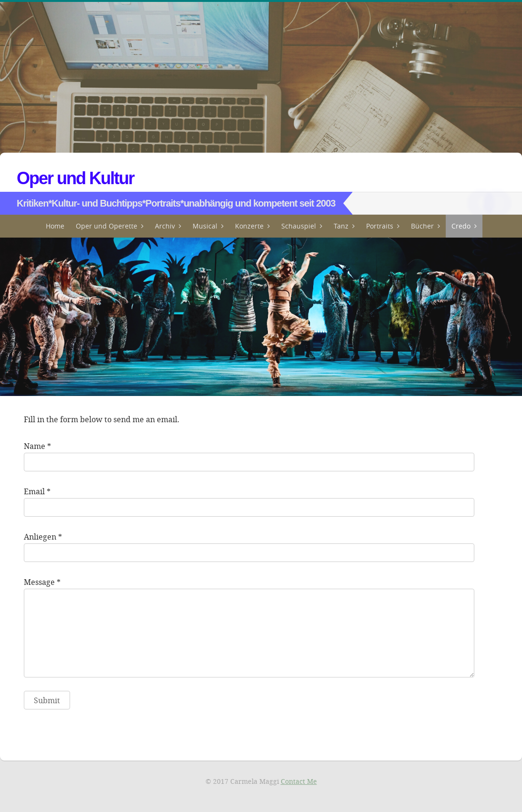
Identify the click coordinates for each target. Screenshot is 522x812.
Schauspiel (299, 226)
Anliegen (40, 536)
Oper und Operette (107, 226)
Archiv (165, 226)
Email (34, 491)
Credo (461, 226)
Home (55, 226)
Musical (205, 226)
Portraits (380, 226)
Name (35, 446)
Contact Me (299, 781)
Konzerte (249, 226)
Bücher (422, 226)
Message (39, 582)
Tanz (341, 226)
